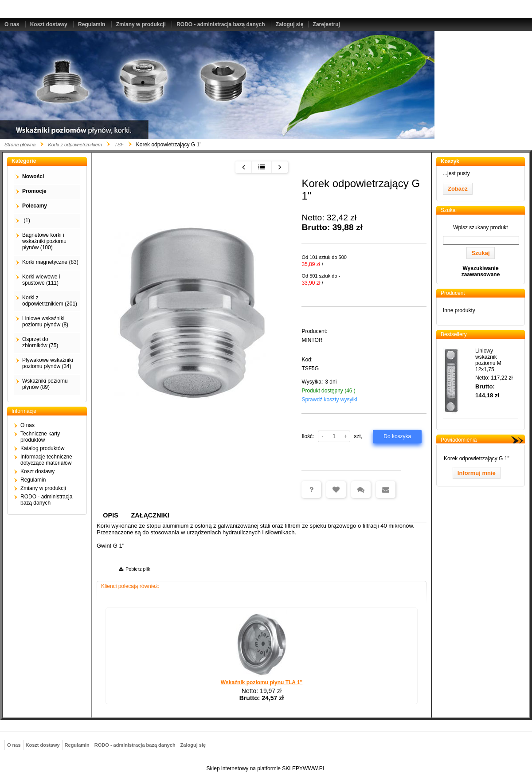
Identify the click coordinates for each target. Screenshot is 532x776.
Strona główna (20, 145)
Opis (110, 515)
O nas (12, 24)
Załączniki (150, 515)
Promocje (34, 191)
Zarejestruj (327, 24)
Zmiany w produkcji (141, 24)
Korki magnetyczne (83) (50, 262)
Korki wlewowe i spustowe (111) (41, 280)
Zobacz (458, 189)
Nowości (33, 176)
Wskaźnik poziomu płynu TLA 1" (262, 682)
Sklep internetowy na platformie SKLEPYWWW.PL (266, 768)
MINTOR (312, 340)
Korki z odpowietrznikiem (75, 145)
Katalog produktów (42, 448)
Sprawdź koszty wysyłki (329, 400)
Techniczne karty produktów (40, 437)
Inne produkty (459, 310)
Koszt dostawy (49, 24)
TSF (119, 145)
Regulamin (92, 24)
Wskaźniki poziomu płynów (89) (45, 384)
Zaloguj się (290, 24)
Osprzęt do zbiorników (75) (40, 342)
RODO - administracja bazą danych (221, 24)
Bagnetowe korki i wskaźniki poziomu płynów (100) (44, 241)
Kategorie (24, 161)
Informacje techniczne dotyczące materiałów (46, 460)
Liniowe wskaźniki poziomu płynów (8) (45, 321)
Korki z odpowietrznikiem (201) (50, 301)
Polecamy (35, 206)
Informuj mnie (477, 473)
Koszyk (450, 161)
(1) (26, 220)
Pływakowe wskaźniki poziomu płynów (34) (48, 363)
